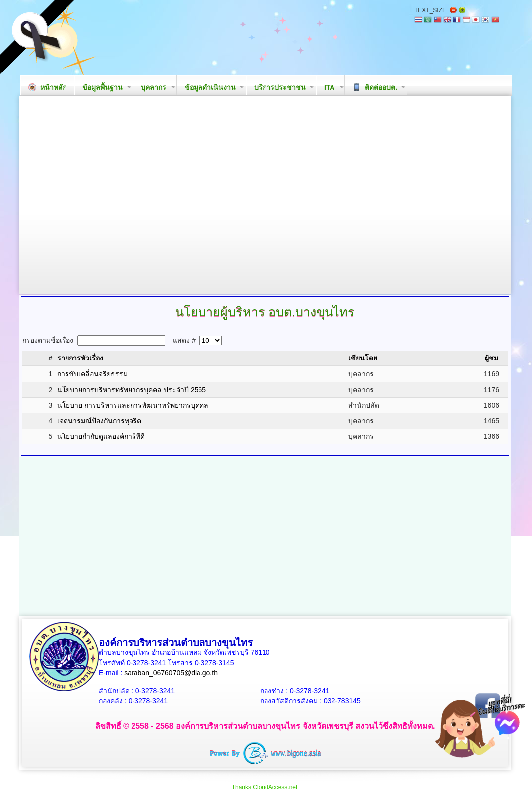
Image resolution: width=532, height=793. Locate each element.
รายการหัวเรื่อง (80, 358)
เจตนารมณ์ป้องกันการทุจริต (99, 421)
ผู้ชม (492, 358)
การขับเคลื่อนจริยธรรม (92, 374)
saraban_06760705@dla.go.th (171, 673)
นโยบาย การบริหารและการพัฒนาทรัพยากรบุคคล (133, 405)
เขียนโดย (363, 358)
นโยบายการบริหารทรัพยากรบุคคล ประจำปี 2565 (132, 390)
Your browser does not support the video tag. (265, 195)
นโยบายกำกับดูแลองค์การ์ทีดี (101, 436)
